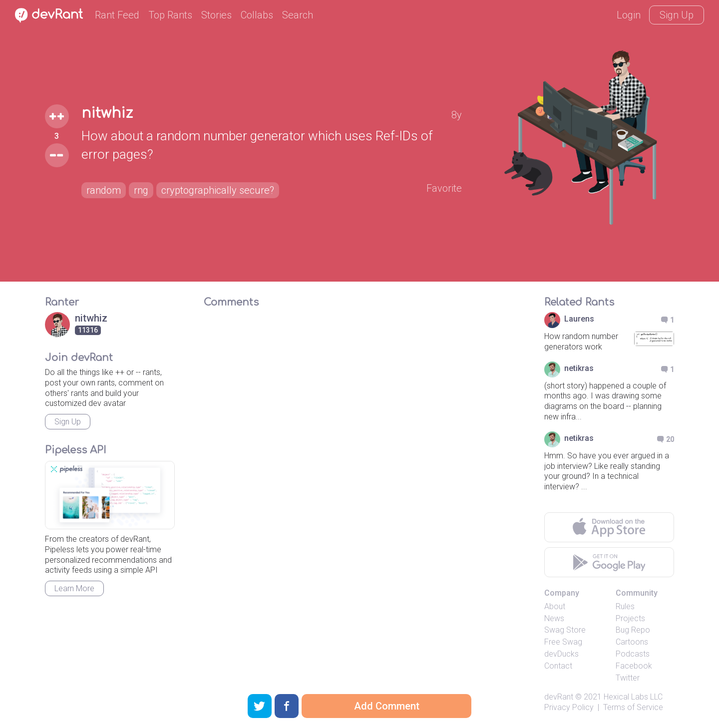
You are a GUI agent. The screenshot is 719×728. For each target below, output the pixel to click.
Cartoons (632, 642)
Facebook (634, 666)
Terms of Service (633, 707)
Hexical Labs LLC (633, 697)
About (555, 606)
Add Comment (387, 706)
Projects (630, 618)
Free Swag (563, 642)
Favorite (444, 188)
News (554, 618)
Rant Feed (117, 15)
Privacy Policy (569, 707)
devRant (559, 697)
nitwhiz (107, 113)
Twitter (628, 678)
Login (629, 15)
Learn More (74, 588)
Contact (558, 666)
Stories (216, 15)
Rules (625, 606)
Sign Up (677, 15)
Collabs (257, 15)
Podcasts (633, 654)
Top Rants (170, 15)
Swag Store (565, 630)
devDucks (561, 654)
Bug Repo (633, 630)
